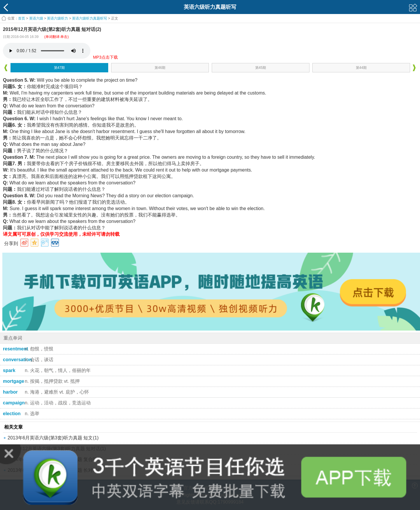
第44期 (361, 68)
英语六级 (36, 18)
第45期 (261, 68)
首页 (22, 18)
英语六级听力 (57, 18)
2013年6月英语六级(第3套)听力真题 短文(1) (53, 438)
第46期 (160, 68)
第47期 (59, 68)
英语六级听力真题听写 (90, 18)
